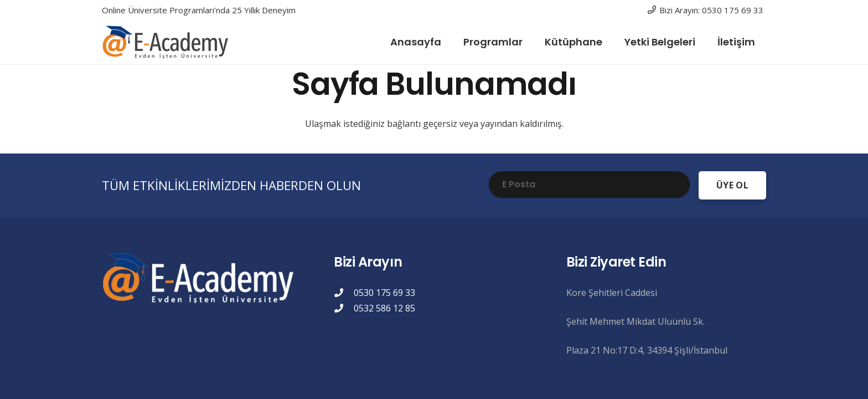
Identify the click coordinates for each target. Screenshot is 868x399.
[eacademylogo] (168, 42)
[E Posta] (589, 185)
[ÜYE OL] (732, 185)
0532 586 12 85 (384, 308)
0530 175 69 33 (384, 293)
